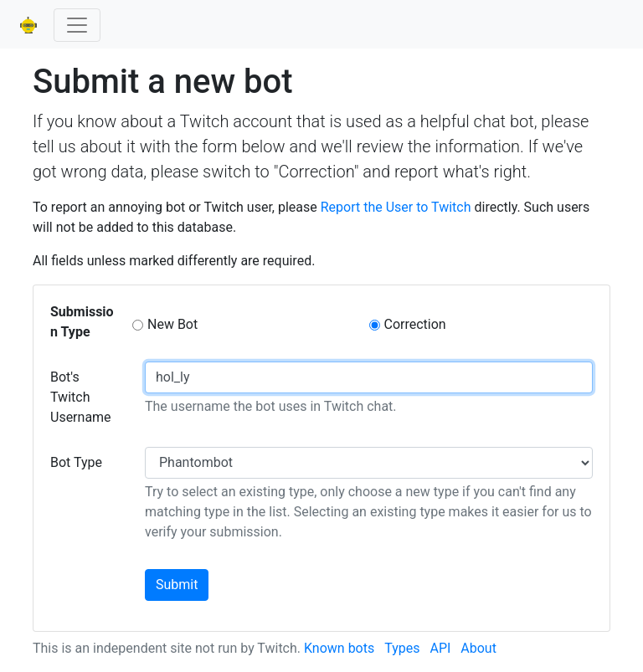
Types (402, 648)
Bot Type (76, 462)
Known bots (339, 648)
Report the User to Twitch (396, 207)
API (440, 648)
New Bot (172, 324)
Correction (415, 324)
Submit (177, 585)
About (478, 648)
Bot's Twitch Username (81, 397)
